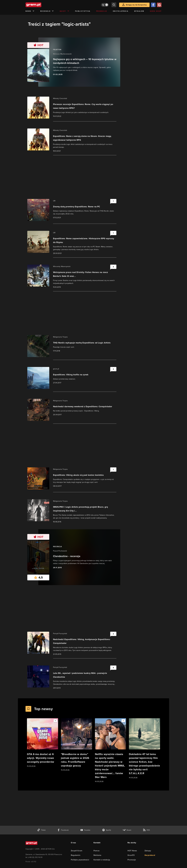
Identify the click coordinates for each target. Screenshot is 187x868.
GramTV (131, 855)
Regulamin (76, 855)
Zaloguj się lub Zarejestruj (136, 5)
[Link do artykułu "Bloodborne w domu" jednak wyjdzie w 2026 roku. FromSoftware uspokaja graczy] (77, 745)
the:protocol (150, 855)
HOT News (132, 851)
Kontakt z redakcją (102, 860)
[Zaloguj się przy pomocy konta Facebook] (153, 5)
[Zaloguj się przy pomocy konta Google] (159, 5)
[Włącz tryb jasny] (105, 5)
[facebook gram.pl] (63, 830)
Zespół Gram (77, 851)
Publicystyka (83, 11)
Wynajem (139, 11)
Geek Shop (156, 11)
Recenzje (47, 11)
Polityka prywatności (80, 860)
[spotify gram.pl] (107, 830)
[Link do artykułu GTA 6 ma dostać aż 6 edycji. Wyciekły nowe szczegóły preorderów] (43, 743)
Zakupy (148, 851)
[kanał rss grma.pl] (146, 830)
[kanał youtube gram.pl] (85, 830)
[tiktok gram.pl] (41, 830)
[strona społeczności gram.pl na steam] (127, 830)
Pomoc (97, 851)
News (30, 11)
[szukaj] (114, 5)
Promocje (102, 11)
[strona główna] (39, 5)
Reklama (97, 855)
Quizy (65, 11)
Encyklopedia (121, 11)
